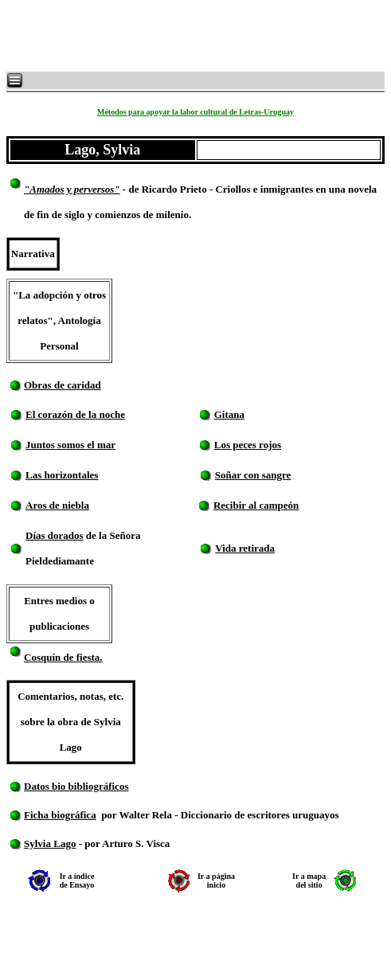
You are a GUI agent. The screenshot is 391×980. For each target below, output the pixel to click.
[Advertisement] (199, 36)
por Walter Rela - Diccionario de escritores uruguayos (220, 815)
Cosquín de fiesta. (63, 657)
